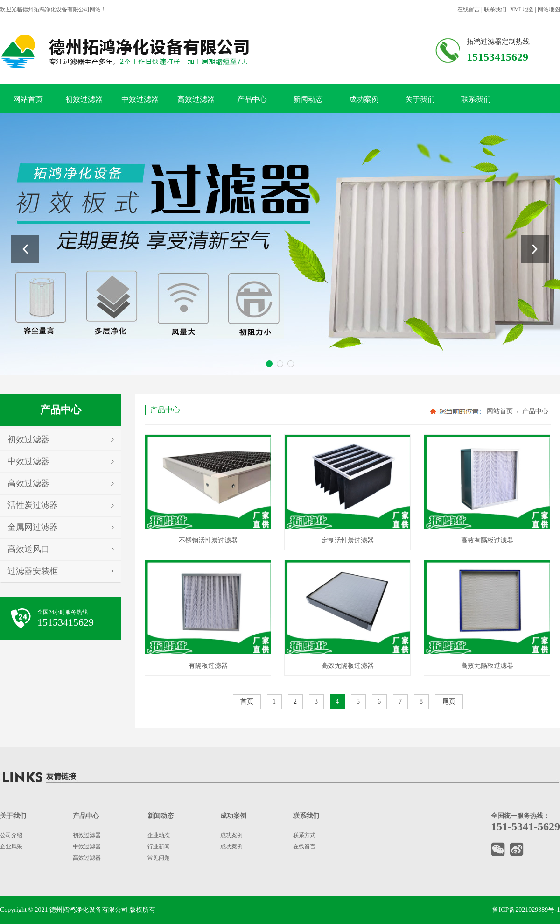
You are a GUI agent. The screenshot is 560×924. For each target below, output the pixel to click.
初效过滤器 (84, 99)
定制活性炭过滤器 (348, 540)
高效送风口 (28, 549)
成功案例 (364, 99)
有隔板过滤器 (208, 666)
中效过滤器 (140, 99)
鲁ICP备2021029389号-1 (526, 910)
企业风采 (11, 846)
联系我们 (495, 9)
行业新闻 (159, 846)
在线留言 (469, 9)
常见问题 (159, 858)
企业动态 (159, 835)
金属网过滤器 (33, 527)
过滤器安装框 (33, 571)
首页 (247, 702)
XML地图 (522, 9)
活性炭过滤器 (33, 505)
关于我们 (420, 99)
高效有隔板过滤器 (487, 540)
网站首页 (28, 99)
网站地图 (549, 9)
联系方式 (304, 835)
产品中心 (252, 99)
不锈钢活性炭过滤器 (208, 540)
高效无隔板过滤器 (348, 666)
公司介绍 (11, 835)
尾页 (449, 702)
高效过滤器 (196, 99)
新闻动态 (308, 99)
